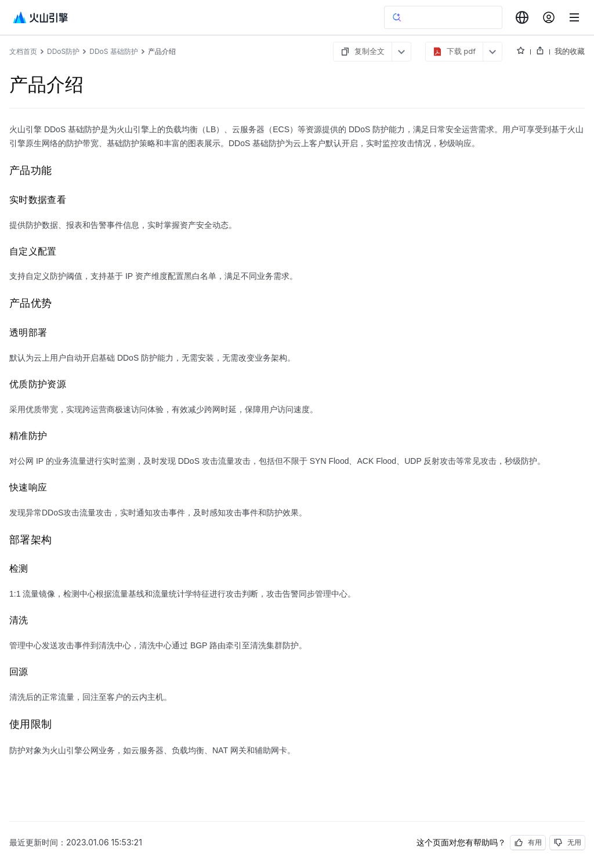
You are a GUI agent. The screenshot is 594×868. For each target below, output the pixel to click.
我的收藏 (570, 51)
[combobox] (522, 17)
